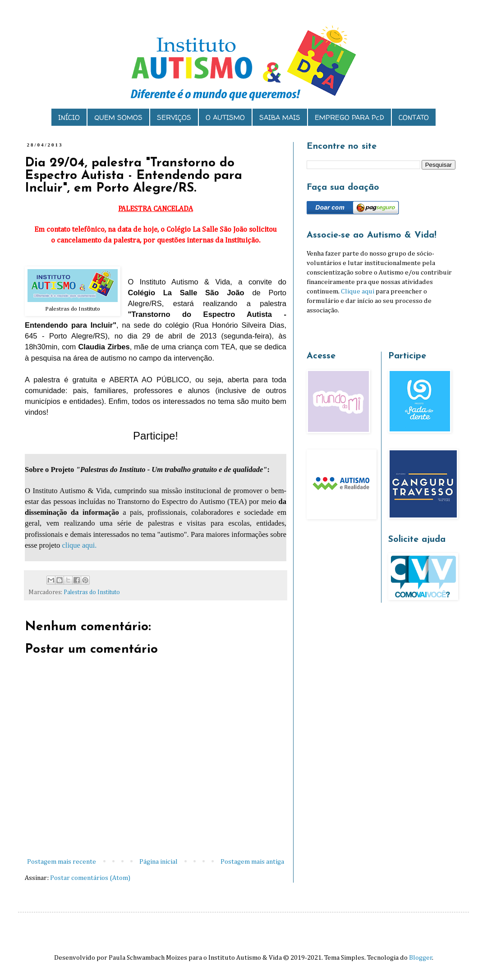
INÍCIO (69, 117)
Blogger (421, 958)
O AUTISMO (225, 117)
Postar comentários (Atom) (90, 878)
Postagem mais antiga (252, 862)
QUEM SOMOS (118, 117)
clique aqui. (79, 545)
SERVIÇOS (174, 117)
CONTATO (414, 117)
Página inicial (159, 862)
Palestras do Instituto (92, 592)
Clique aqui (358, 291)
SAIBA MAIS (280, 117)
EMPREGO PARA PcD (349, 117)
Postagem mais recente (62, 862)
